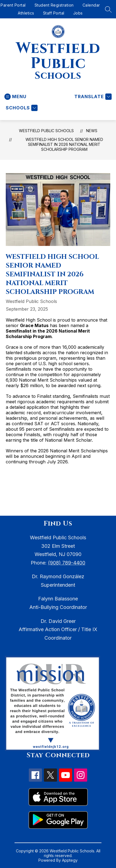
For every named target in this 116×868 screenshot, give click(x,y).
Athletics (26, 13)
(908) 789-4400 (67, 563)
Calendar (91, 5)
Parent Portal (13, 5)
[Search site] (108, 9)
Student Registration (54, 5)
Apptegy (70, 860)
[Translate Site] (92, 97)
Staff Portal (54, 13)
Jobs (78, 13)
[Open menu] (15, 97)
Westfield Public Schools (46, 131)
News (92, 131)
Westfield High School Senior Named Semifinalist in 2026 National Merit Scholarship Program (64, 144)
